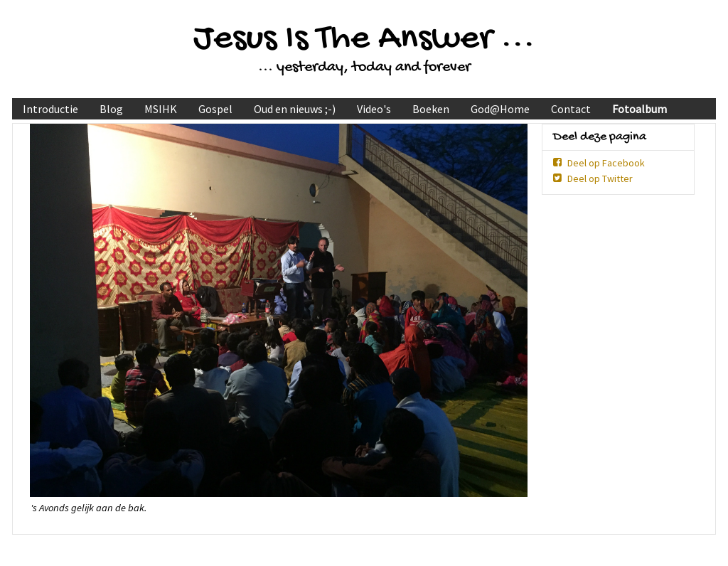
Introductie (50, 109)
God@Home (500, 109)
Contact (571, 109)
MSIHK (161, 109)
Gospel (215, 109)
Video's (374, 109)
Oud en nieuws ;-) (295, 109)
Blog (111, 109)
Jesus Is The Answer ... (364, 39)
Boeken (431, 109)
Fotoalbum (639, 109)
